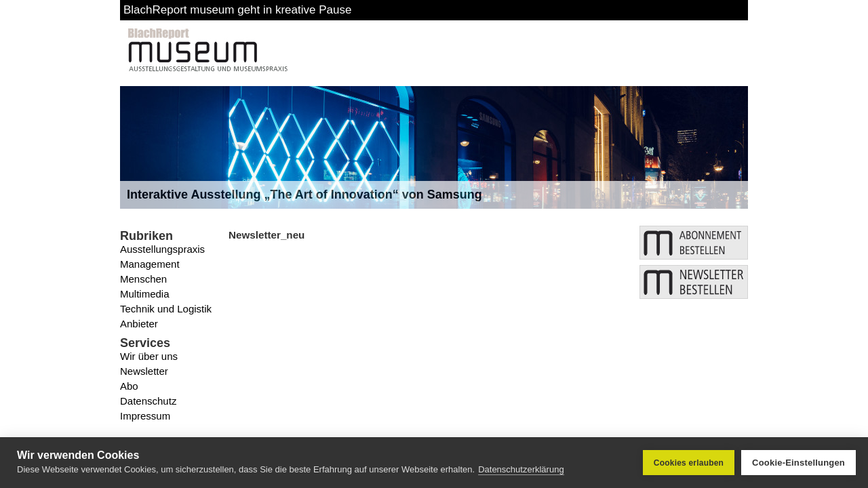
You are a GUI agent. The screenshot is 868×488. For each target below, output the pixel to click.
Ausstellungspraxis (162, 249)
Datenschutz (148, 401)
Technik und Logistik (166, 309)
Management (150, 264)
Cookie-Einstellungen (798, 463)
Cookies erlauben (689, 463)
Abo (129, 386)
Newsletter (144, 371)
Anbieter (139, 324)
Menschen (143, 279)
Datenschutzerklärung (521, 469)
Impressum (145, 416)
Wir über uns (149, 356)
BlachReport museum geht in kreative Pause (237, 10)
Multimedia (145, 294)
